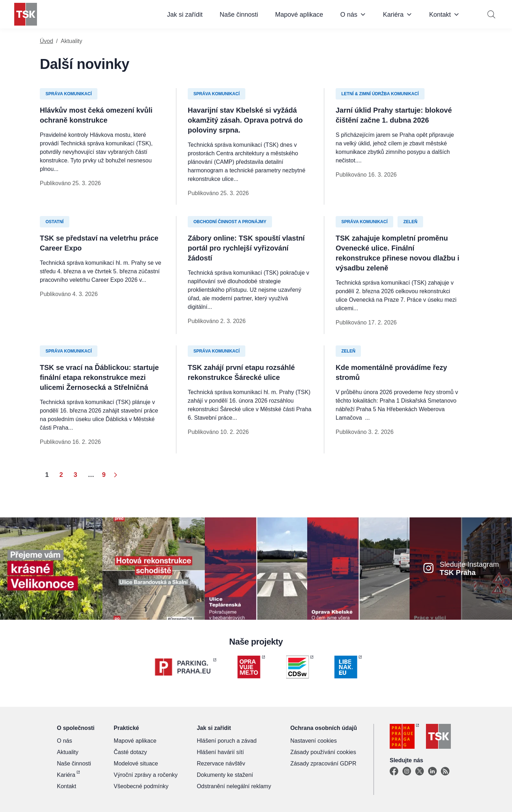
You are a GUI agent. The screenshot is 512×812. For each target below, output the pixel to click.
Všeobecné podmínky (141, 786)
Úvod (46, 41)
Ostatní (55, 222)
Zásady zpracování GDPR (323, 763)
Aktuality (68, 752)
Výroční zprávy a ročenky (146, 775)
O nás (349, 15)
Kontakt (440, 15)
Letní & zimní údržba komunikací (380, 94)
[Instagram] (407, 771)
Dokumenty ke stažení (225, 775)
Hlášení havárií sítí (220, 752)
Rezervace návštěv (221, 763)
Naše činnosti (239, 15)
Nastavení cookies (313, 741)
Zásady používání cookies (323, 752)
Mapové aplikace (299, 15)
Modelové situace (136, 763)
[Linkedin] (432, 771)
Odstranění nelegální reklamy (234, 786)
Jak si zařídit (185, 15)
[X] (420, 771)
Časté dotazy (130, 752)
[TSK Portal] (445, 771)
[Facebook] (394, 771)
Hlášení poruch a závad (226, 741)
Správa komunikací (69, 94)
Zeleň (410, 222)
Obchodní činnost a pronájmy (230, 222)
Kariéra (393, 15)
